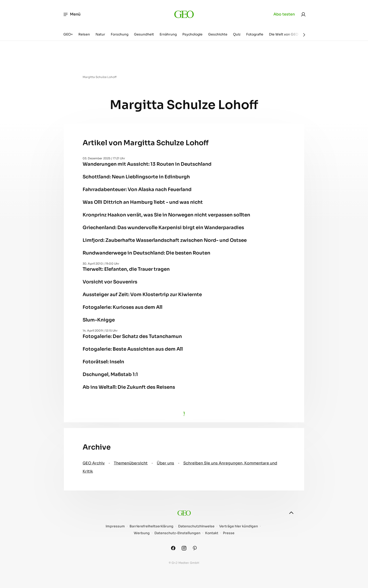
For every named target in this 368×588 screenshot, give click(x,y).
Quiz (237, 34)
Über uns (165, 463)
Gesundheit (144, 34)
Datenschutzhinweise (196, 526)
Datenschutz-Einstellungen (177, 533)
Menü (72, 14)
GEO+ (68, 34)
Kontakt (212, 533)
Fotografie (255, 34)
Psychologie (192, 34)
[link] (303, 14)
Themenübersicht (131, 463)
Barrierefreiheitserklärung (151, 526)
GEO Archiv (94, 463)
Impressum (115, 526)
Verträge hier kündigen (239, 526)
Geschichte (218, 34)
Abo (284, 14)
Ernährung (168, 34)
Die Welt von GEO (284, 34)
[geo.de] (184, 14)
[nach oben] (291, 513)
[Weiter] (304, 35)
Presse (229, 533)
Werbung (142, 533)
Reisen (84, 34)
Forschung (120, 34)
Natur (100, 34)
